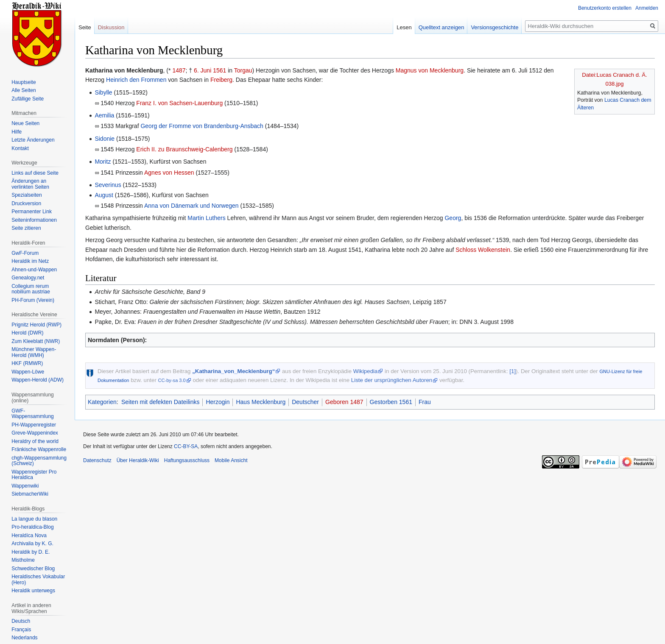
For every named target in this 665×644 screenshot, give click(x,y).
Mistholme (23, 560)
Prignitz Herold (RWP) (36, 325)
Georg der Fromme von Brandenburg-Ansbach (202, 126)
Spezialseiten (27, 195)
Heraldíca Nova (29, 535)
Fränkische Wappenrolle (39, 449)
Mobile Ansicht (231, 460)
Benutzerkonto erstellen (605, 8)
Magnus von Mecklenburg (430, 70)
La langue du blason (34, 519)
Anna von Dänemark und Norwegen (191, 206)
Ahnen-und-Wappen (34, 270)
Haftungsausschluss (187, 460)
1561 (219, 70)
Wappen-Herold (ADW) (38, 380)
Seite (85, 27)
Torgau (243, 70)
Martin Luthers (206, 218)
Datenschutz (97, 460)
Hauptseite (24, 82)
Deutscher (305, 402)
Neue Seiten (25, 123)
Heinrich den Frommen (136, 80)
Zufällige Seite (28, 99)
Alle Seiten (24, 90)
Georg (453, 218)
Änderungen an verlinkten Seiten (30, 184)
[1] (513, 371)
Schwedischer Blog (33, 569)
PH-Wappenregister (34, 425)
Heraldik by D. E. (31, 552)
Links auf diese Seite (35, 173)
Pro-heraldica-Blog (32, 527)
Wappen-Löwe (28, 372)
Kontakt (20, 148)
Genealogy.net (28, 278)
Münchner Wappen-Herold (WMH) (34, 352)
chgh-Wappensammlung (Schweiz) (39, 461)
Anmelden (647, 8)
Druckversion (26, 204)
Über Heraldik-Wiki (138, 460)
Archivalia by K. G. (32, 544)
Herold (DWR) (27, 333)
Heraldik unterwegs (33, 591)
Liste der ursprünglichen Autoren (392, 380)
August (104, 195)
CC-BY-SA (186, 446)
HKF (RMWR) (27, 363)
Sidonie (105, 139)
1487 (179, 70)
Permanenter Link (32, 212)
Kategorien (102, 402)
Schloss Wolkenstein (483, 250)
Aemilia (104, 115)
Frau (425, 402)
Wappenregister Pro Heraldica (34, 475)
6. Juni (203, 70)
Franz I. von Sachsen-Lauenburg (179, 103)
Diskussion (111, 27)
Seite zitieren (26, 228)
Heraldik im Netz (30, 261)
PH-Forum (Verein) (33, 300)
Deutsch (21, 621)
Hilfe (17, 132)
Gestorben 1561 (391, 402)
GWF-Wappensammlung (33, 414)
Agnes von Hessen (169, 173)
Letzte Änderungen (33, 140)
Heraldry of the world (35, 441)
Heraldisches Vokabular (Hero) (38, 580)
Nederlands (24, 638)
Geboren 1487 (344, 402)
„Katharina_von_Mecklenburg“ (233, 371)
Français (21, 630)
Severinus (108, 185)
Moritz (103, 162)
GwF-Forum (25, 253)
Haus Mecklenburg (261, 402)
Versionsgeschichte (495, 27)
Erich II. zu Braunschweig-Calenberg (184, 149)
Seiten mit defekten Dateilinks (160, 402)
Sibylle (103, 92)
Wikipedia (366, 371)
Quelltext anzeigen (441, 27)
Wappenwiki (25, 486)
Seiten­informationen (34, 220)
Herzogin (218, 402)
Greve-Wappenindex (35, 433)
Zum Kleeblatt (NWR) (36, 341)
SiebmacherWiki (30, 494)
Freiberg (221, 80)
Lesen (404, 27)
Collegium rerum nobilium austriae (31, 289)
